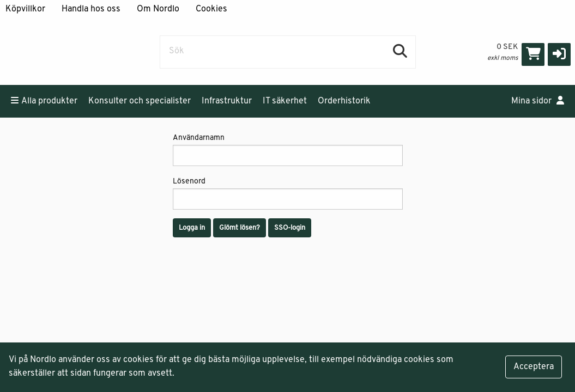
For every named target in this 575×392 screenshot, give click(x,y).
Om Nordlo (158, 9)
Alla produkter (44, 101)
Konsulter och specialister (140, 101)
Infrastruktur (227, 101)
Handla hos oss (91, 9)
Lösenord (288, 194)
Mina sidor (538, 101)
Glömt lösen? (240, 228)
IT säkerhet (285, 101)
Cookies (211, 9)
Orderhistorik (344, 101)
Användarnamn (288, 150)
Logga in (192, 228)
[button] (559, 54)
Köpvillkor (25, 9)
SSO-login (290, 228)
